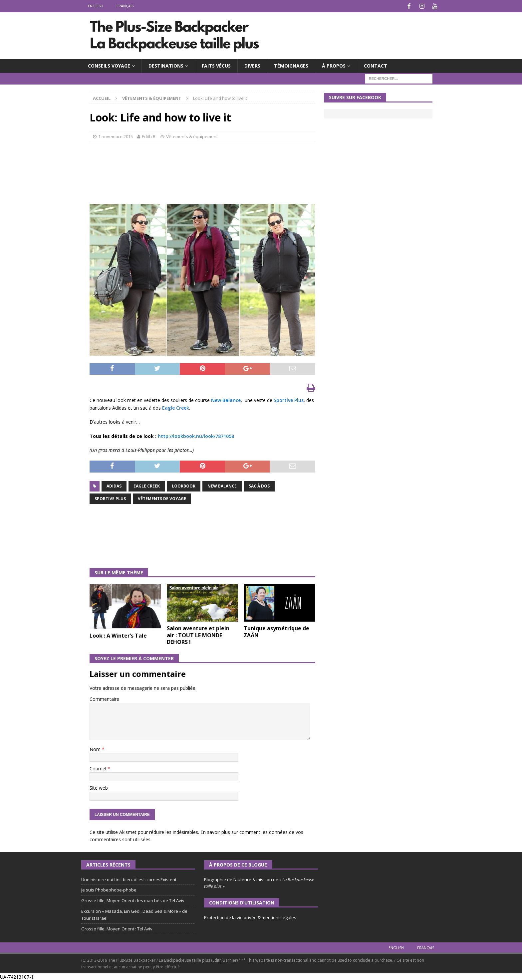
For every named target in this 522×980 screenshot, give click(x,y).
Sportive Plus (289, 399)
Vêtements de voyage (162, 498)
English (96, 6)
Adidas (114, 485)
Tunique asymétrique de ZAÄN (276, 631)
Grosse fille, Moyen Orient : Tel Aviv (117, 928)
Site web (99, 787)
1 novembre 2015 (116, 136)
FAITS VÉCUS (216, 65)
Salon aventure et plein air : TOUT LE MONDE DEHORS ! (198, 635)
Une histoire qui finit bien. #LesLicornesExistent (129, 879)
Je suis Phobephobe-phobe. (109, 889)
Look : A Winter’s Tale (118, 635)
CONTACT (376, 65)
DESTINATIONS (166, 65)
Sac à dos (259, 485)
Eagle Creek (176, 407)
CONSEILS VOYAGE (109, 65)
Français (125, 6)
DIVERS (252, 65)
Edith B (149, 136)
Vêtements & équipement (192, 136)
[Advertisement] (211, 178)
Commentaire (104, 698)
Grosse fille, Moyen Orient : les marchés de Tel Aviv (133, 900)
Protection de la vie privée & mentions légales (250, 917)
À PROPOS (334, 65)
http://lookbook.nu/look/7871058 (196, 435)
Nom (96, 749)
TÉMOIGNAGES (291, 65)
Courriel (99, 768)
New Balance (226, 399)
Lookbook (184, 485)
